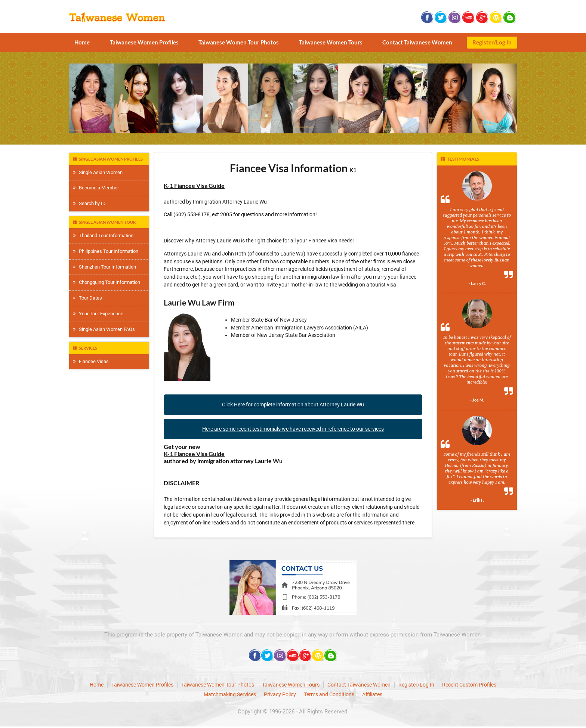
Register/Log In (492, 42)
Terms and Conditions (329, 694)
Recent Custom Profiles (469, 685)
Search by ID (89, 203)
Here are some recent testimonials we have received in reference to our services (293, 429)
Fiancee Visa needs (330, 241)
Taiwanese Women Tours (331, 42)
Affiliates (372, 694)
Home (82, 42)
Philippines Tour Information (106, 251)
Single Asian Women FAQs (104, 329)
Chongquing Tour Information (107, 282)
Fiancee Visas (91, 361)
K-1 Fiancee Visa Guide (194, 185)
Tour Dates (87, 298)
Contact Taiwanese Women (417, 42)
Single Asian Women (98, 172)
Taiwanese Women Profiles (144, 42)
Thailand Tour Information (103, 236)
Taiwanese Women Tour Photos (239, 42)
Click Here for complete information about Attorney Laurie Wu (293, 405)
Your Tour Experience (98, 314)
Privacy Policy (280, 694)
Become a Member (96, 188)
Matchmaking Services (230, 694)
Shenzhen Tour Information (104, 267)
